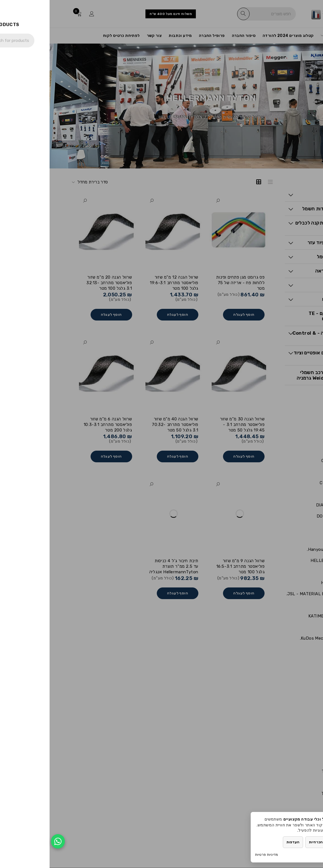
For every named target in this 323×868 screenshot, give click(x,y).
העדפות (243, 842)
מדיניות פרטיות (217, 855)
